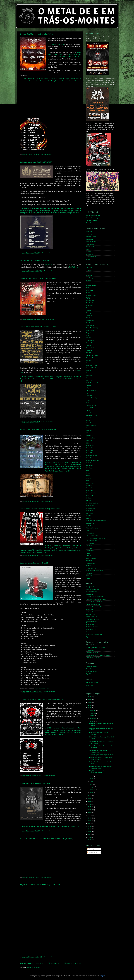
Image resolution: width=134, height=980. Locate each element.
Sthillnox (88, 516)
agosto (92, 721)
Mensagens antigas (73, 963)
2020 (90, 799)
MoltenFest (89, 609)
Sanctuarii (89, 488)
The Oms (89, 546)
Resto (88, 481)
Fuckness (89, 350)
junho (92, 779)
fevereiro (93, 790)
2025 (90, 700)
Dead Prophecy (91, 330)
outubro (92, 716)
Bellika (88, 293)
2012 (90, 821)
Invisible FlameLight (92, 398)
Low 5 (88, 410)
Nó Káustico (90, 435)
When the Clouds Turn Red (94, 571)
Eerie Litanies (90, 340)
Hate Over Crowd (91, 365)
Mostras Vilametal (91, 612)
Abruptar (88, 273)
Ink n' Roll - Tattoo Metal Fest (95, 602)
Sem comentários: (46, 155)
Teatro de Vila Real (92, 653)
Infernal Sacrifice (91, 390)
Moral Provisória (91, 418)
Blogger (102, 976)
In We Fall (89, 234)
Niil (87, 433)
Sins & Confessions (92, 503)
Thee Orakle (90, 551)
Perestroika (89, 448)
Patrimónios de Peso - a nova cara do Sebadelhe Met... (101, 758)
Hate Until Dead (91, 368)
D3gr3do (88, 318)
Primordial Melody (91, 455)
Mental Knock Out (91, 415)
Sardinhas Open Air (92, 627)
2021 (90, 796)
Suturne (88, 526)
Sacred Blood (90, 483)
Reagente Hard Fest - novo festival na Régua (36, 34)
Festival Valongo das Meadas (95, 597)
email (21, 372)
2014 (90, 815)
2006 (90, 837)
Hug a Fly (89, 380)
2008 (90, 832)
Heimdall (89, 370)
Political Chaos (90, 453)
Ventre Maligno (90, 563)
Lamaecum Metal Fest (93, 604)
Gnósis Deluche (91, 358)
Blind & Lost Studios (92, 683)
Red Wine (89, 468)
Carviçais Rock (90, 587)
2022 (90, 708)
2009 (90, 829)
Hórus (77, 57)
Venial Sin (89, 561)
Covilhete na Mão (91, 666)
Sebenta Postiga (91, 493)
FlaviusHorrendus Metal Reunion (96, 599)
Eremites (89, 345)
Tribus (88, 553)
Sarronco (89, 252)
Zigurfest (89, 637)
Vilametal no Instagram (93, 218)
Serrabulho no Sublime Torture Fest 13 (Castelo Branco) (41, 509)
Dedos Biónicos (91, 669)
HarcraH (88, 360)
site (78, 370)
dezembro (93, 710)
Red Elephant (90, 465)
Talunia (88, 531)
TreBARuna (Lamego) (93, 658)
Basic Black (89, 290)
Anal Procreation (91, 285)
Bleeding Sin (90, 300)
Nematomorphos (91, 242)
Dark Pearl (89, 232)
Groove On (89, 685)
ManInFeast (89, 413)
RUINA (88, 249)
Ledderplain (89, 239)
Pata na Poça (90, 446)
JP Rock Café (90, 650)
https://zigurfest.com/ (42, 689)
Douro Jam (89, 594)
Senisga (88, 498)
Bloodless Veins (91, 303)
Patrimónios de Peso (92, 619)
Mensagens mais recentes (31, 963)
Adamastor (89, 275)
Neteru (88, 428)
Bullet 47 (89, 308)
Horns (88, 378)
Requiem (89, 478)
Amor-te (88, 280)
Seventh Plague (91, 257)
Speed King (89, 511)
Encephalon (89, 343)
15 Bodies (89, 270)
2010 (90, 826)
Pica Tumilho (90, 450)
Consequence (90, 313)
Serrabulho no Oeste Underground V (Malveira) (38, 429)
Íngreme (88, 393)
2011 (90, 823)
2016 (90, 810)
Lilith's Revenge (75, 55)
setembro (93, 718)
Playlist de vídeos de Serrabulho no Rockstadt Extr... (100, 767)
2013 (90, 818)
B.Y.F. (88, 288)
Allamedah (61, 57)
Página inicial (53, 963)
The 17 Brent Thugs (92, 536)
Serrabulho (89, 254)
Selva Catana (90, 495)
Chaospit (89, 310)
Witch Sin (89, 576)
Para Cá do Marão (92, 671)
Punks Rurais (90, 463)
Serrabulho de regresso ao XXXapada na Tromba (38, 327)
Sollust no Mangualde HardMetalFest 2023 (36, 162)
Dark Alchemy (90, 320)
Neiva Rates (90, 423)
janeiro (92, 792)
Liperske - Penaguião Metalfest (95, 607)
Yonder (88, 578)
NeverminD (89, 430)
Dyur (87, 335)
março (92, 787)
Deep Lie (89, 333)
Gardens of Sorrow (92, 355)
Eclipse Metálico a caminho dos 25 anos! (35, 783)
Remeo (88, 476)
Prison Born (89, 458)
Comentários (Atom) (34, 968)
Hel (87, 373)
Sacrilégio (89, 486)
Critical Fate (90, 315)
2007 (90, 834)
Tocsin (69, 57)
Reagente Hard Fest (57, 44)
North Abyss (90, 440)
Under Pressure (91, 558)
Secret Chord (57, 55)
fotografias (48, 265)
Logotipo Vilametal (92, 220)
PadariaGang (90, 244)
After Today (89, 278)
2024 (90, 702)
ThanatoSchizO (91, 533)
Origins (88, 443)
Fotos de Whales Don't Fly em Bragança (35, 261)
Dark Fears (89, 323)
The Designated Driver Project (95, 538)
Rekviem (89, 473)
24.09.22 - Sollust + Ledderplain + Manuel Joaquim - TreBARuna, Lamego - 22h (49, 826)
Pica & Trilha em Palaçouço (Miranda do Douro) (38, 278)
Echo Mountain (90, 338)
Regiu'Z (88, 471)
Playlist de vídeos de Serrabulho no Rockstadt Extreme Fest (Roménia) (46, 839)
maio (91, 782)
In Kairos (89, 385)
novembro (93, 713)
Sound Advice (90, 506)
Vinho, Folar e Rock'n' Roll (94, 634)
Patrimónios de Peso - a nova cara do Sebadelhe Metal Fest (42, 699)
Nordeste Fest (90, 614)
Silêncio (88, 501)
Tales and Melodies (92, 528)
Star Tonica (89, 513)
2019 (90, 801)
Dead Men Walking (92, 328)
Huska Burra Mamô (92, 383)
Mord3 (88, 420)
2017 (90, 807)
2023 (90, 705)
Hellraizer (89, 375)
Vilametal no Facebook (93, 215)
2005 (90, 840)
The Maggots (90, 543)
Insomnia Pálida (91, 237)
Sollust (88, 259)
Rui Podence (74, 267)
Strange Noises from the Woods (96, 521)
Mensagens (92, 849)
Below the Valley (91, 295)
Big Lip (88, 298)
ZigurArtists (89, 674)
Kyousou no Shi (91, 405)
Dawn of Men (90, 325)
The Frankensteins (92, 541)
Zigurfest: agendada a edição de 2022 (34, 563)
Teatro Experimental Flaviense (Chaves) (98, 655)
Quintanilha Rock (91, 622)
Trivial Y (88, 556)
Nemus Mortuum (91, 425)
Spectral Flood (90, 508)
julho (91, 776)
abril (91, 784)
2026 (90, 697)
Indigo (88, 388)
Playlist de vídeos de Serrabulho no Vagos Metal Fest (40, 885)
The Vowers (89, 548)
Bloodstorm (89, 305)
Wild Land (89, 573)
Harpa (88, 363)
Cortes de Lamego (92, 592)
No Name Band (91, 438)
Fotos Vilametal (91, 223)
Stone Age (89, 518)
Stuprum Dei (90, 523)
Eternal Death (90, 348)
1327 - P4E (89, 268)
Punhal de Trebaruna (92, 460)
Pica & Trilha (90, 247)
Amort (88, 283)
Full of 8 (88, 353)
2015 (90, 812)
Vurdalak (89, 566)
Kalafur (88, 400)
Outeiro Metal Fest (92, 617)
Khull (87, 403)
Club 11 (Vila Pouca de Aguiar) (95, 648)
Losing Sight (90, 408)
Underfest (89, 632)
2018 (90, 804)
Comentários (92, 852)
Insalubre (89, 395)
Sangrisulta (89, 490)
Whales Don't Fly (91, 568)
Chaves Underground (92, 589)
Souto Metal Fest (91, 629)
